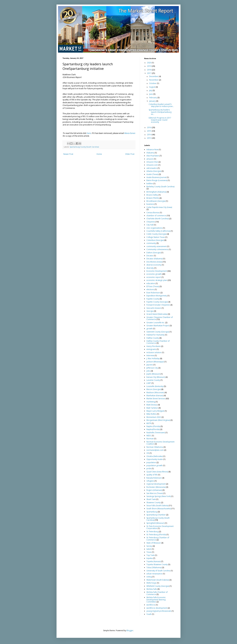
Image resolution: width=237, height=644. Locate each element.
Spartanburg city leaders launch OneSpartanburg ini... (160, 112)
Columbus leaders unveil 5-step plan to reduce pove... (161, 105)
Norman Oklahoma (155, 447)
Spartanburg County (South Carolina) (84, 147)
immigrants (151, 349)
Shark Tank (151, 499)
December (154, 76)
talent (149, 549)
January (153, 101)
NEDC (149, 436)
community (151, 243)
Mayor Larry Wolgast (155, 411)
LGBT (149, 383)
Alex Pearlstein (153, 156)
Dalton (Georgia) (154, 253)
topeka (149, 558)
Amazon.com (152, 165)
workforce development (157, 608)
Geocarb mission (154, 308)
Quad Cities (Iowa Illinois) (157, 472)
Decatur (150, 256)
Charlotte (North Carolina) (158, 219)
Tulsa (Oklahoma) (154, 567)
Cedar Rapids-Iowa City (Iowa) (159, 207)
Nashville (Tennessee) (156, 433)
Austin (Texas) (152, 174)
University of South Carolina (158, 571)
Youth (149, 614)
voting (149, 577)
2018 (149, 70)
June (151, 94)
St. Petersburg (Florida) (156, 535)
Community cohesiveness (157, 249)
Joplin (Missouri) (153, 374)
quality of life (152, 475)
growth (149, 329)
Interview (150, 355)
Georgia (150, 311)
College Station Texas (156, 237)
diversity (150, 268)
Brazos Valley (152, 195)
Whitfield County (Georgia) (158, 586)
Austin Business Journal (156, 177)
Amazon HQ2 (152, 162)
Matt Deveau (152, 405)
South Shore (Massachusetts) (159, 509)
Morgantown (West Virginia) (158, 420)
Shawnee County (153, 502)
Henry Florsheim (153, 346)
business (150, 204)
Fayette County (153, 299)
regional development (156, 484)
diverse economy (154, 265)
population (151, 462)
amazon (150, 159)
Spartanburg (152, 512)
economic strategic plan (157, 280)
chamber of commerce (156, 216)
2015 (149, 131)
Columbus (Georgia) (155, 240)
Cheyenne (151, 222)
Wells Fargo (151, 583)
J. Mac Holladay (153, 358)
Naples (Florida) (153, 426)
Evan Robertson (153, 293)
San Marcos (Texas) (155, 493)
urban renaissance (154, 574)
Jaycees (150, 365)
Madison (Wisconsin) (155, 392)
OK (148, 453)
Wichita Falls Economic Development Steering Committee (156, 600)
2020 (149, 63)
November (154, 80)
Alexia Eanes (130, 133)
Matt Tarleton (152, 408)
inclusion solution (154, 352)
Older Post (130, 154)
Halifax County (153, 338)
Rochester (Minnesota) (156, 487)
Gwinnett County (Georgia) (158, 332)
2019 (149, 66)
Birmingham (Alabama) (156, 192)
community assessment (157, 246)
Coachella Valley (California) (158, 231)
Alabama (150, 153)
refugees (150, 481)
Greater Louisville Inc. (156, 323)
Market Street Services (156, 399)
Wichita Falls (152, 589)
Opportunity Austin (155, 459)
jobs (148, 371)
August (152, 87)
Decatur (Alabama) (154, 259)
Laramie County (153, 380)
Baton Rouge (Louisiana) (157, 180)
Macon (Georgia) (154, 389)
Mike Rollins (151, 414)
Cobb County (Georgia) (156, 234)
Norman (150, 439)
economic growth (154, 274)
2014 (149, 135)
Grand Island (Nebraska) (157, 314)
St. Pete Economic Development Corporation (160, 527)
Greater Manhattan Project (158, 326)
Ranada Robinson (154, 478)
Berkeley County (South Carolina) (160, 187)
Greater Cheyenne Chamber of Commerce (160, 318)
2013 (149, 138)
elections (150, 289)
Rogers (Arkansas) (154, 490)
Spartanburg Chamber (156, 515)
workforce (151, 605)
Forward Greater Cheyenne (158, 305)
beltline (150, 184)
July (151, 90)
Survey (149, 546)
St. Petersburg (152, 532)
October (153, 83)
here (89, 133)
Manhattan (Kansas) (155, 396)
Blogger (130, 630)
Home (99, 154)
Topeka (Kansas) (153, 561)
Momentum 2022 (154, 417)
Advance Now (152, 150)
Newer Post (68, 154)
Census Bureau (153, 213)
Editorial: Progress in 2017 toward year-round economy (160, 120)
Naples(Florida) (153, 429)
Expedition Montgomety (157, 296)
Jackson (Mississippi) (155, 362)
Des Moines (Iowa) (154, 262)
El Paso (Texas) (153, 286)
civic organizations (154, 228)
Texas (149, 552)
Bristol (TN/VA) (153, 198)
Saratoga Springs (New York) (159, 496)
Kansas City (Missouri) (156, 377)
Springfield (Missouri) (155, 523)
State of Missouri (154, 543)
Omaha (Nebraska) (155, 456)
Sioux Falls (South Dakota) (157, 506)
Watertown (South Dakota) (158, 580)
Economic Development (157, 271)
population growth (154, 465)
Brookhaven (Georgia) (156, 201)
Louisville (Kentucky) (155, 386)
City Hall (150, 225)
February (153, 98)
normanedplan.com (155, 450)
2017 (149, 73)
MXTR (149, 423)
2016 (149, 127)
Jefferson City (152, 368)
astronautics (152, 168)
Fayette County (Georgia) (157, 302)
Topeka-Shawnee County (157, 564)
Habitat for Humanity (155, 335)
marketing (151, 402)
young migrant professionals (159, 611)
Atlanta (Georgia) (154, 171)
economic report (154, 277)
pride (149, 468)
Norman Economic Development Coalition (160, 443)
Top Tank (150, 555)
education (151, 283)
